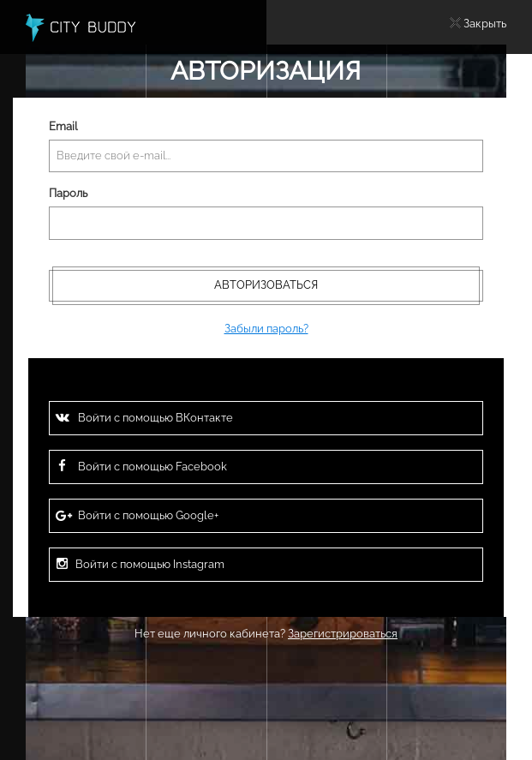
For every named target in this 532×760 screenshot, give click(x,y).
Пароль (68, 193)
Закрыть (485, 24)
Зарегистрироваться (343, 634)
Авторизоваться (266, 285)
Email (63, 126)
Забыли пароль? (266, 329)
